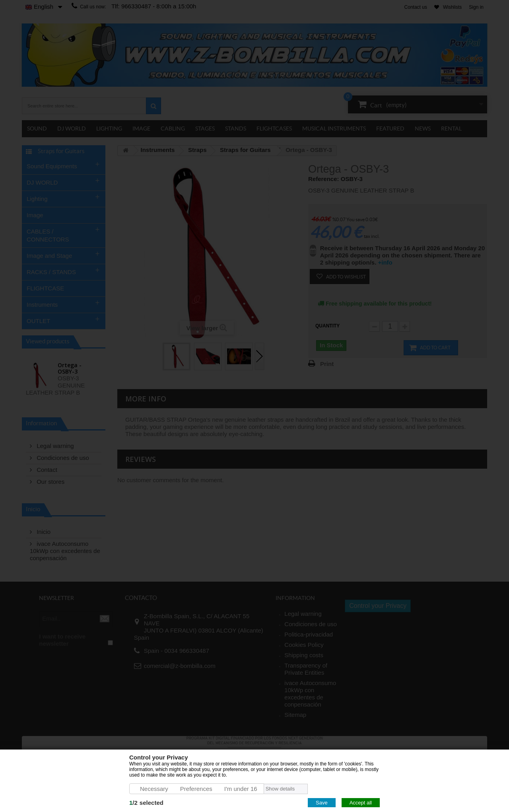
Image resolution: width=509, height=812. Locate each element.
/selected (146, 803)
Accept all (361, 803)
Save (322, 803)
